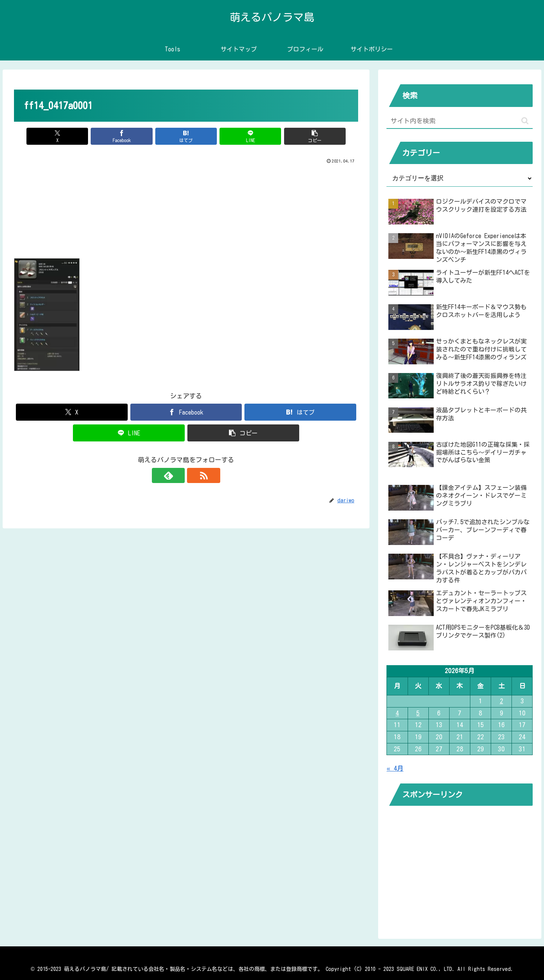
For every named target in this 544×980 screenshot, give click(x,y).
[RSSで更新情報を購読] (195, 475)
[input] (460, 121)
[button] (302, 136)
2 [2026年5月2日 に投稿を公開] (501, 701)
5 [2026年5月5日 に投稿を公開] (418, 713)
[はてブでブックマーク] (186, 136)
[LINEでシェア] (244, 136)
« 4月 (395, 768)
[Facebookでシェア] (128, 136)
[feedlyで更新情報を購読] (177, 475)
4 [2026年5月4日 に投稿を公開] (397, 713)
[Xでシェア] (71, 136)
